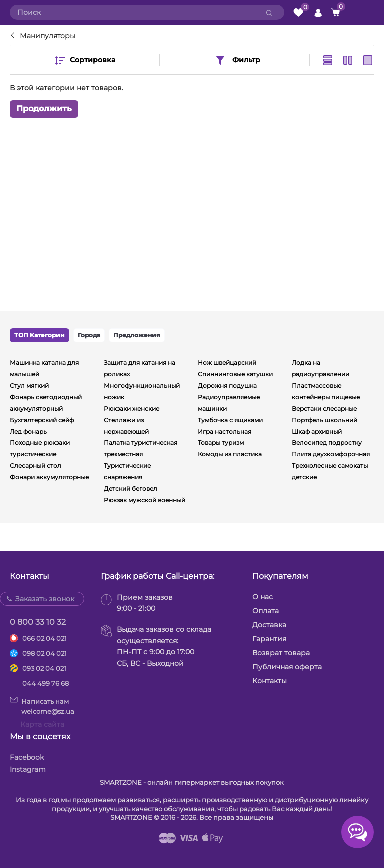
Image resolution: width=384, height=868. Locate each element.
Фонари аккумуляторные (49, 477)
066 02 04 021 (45, 638)
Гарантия (269, 639)
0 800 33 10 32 (38, 622)
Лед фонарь (28, 431)
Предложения (137, 335)
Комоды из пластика (230, 454)
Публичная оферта (287, 667)
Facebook (27, 757)
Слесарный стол (36, 466)
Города (89, 335)
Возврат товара (281, 653)
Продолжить (44, 109)
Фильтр (237, 60)
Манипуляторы (48, 36)
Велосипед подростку (327, 443)
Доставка (269, 625)
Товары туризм (221, 443)
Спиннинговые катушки (235, 374)
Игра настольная (225, 431)
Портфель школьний (325, 420)
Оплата (266, 611)
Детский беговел (131, 489)
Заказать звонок (45, 599)
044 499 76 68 (46, 683)
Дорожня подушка (227, 385)
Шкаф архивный (317, 431)
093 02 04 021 (44, 668)
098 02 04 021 (45, 653)
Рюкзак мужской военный (145, 500)
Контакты (270, 681)
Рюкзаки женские (132, 408)
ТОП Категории (40, 335)
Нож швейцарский (227, 362)
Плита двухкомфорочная (331, 454)
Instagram (28, 769)
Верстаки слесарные (324, 408)
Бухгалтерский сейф (42, 420)
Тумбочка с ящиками (230, 420)
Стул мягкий (29, 385)
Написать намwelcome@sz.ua (42, 706)
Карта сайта (42, 724)
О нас (263, 597)
